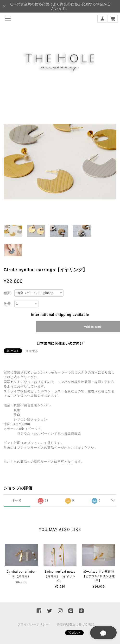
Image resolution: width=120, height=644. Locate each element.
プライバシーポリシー (33, 624)
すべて (17, 501)
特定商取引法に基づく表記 (76, 624)
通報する (32, 351)
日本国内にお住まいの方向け (60, 343)
